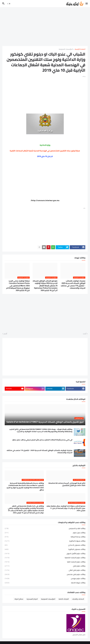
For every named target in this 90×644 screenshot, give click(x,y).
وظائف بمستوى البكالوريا (45, 549)
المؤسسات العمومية (66, 49)
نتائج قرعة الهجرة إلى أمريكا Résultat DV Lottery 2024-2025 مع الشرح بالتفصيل (67, 484)
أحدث (85, 334)
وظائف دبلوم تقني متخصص (45, 574)
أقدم (5, 334)
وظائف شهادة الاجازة (45, 583)
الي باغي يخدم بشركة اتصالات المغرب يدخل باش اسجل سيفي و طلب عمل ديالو (42, 440)
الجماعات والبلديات (78, 599)
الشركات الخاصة (64, 599)
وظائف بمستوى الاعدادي (45, 545)
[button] (87, 4)
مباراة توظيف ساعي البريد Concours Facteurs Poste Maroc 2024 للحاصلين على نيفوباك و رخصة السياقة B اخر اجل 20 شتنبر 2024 (18, 286)
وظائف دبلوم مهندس (45, 578)
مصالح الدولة (19, 599)
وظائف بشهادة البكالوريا (45, 541)
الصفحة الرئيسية (80, 49)
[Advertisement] (45, 27)
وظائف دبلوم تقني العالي (45, 570)
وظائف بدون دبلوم (45, 533)
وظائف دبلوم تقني (45, 566)
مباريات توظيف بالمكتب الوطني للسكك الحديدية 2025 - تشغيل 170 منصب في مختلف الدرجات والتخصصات (73, 284)
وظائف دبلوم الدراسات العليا (45, 562)
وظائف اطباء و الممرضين (45, 529)
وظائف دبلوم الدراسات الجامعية (45, 558)
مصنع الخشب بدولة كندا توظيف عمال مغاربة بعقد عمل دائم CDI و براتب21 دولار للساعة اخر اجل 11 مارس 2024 (66, 508)
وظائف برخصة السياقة (45, 537)
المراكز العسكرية (32, 599)
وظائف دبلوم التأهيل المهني (45, 553)
